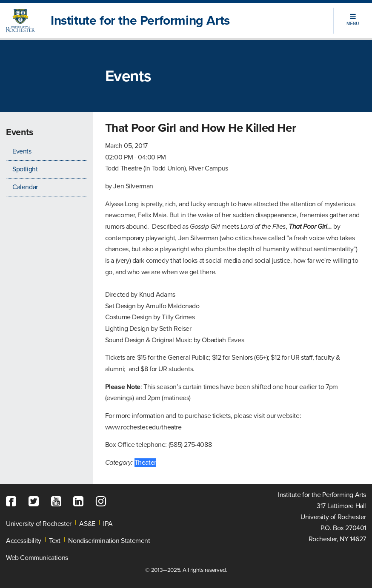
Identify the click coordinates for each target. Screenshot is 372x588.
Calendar (25, 187)
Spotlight (25, 169)
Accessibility (24, 541)
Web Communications (37, 558)
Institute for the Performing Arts (140, 21)
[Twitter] (36, 502)
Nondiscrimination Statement (109, 541)
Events (22, 151)
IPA (108, 524)
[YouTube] (58, 502)
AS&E (87, 524)
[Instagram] (103, 502)
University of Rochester (39, 524)
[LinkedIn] (80, 502)
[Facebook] (13, 502)
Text (54, 541)
